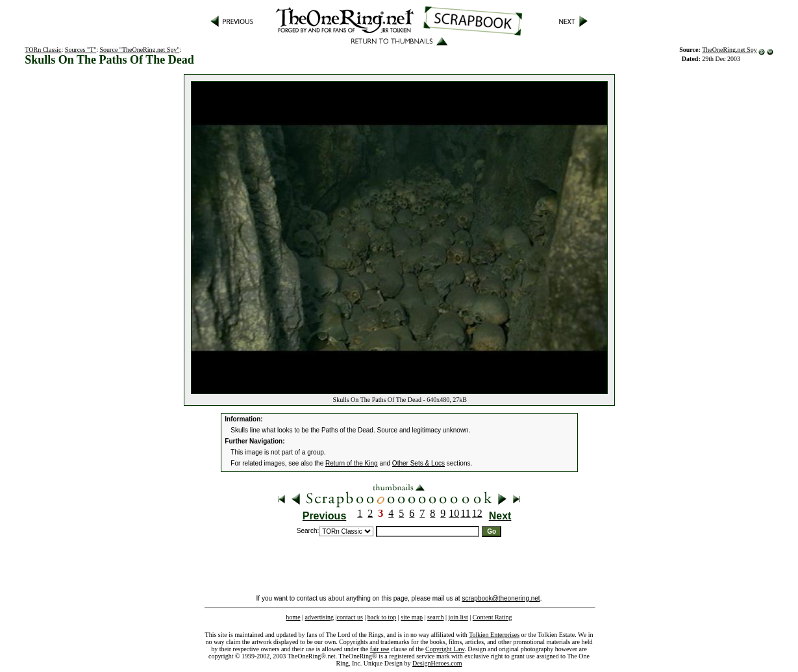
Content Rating (493, 617)
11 (465, 513)
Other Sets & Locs (418, 463)
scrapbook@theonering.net (501, 598)
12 (477, 513)
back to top (382, 617)
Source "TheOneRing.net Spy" (140, 50)
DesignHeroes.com (437, 663)
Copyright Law (445, 649)
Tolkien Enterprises (494, 635)
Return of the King (352, 463)
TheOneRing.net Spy (729, 50)
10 (454, 513)
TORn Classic (43, 50)
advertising (319, 617)
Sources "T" (81, 50)
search (436, 617)
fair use (380, 649)
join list (458, 617)
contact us (350, 617)
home (293, 617)
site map (412, 617)
